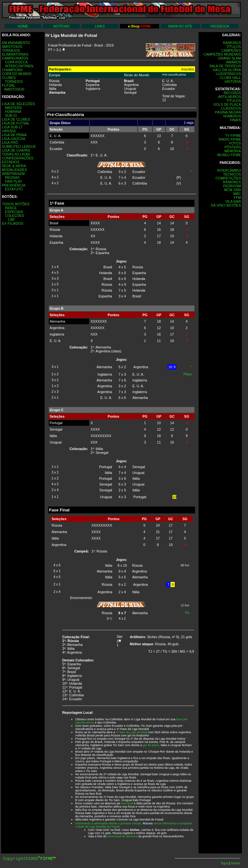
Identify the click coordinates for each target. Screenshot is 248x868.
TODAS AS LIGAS (16, 154)
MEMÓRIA (233, 151)
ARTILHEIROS (229, 97)
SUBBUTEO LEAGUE (19, 146)
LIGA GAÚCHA (14, 139)
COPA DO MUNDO (17, 74)
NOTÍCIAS (61, 26)
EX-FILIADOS (13, 223)
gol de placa (151, 745)
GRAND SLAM (230, 58)
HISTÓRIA (233, 81)
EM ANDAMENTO (16, 43)
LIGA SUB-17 (12, 127)
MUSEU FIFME (229, 155)
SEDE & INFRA (14, 166)
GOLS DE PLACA (227, 104)
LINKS (100, 26)
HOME (23, 26)
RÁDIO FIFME (230, 139)
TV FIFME (233, 135)
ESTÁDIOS (11, 162)
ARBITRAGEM (13, 174)
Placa (187, 374)
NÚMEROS (232, 116)
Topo (225, 863)
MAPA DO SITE (180, 26)
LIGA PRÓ (10, 143)
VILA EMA (233, 201)
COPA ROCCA (16, 62)
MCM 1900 (232, 190)
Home (235, 863)
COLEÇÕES (14, 216)
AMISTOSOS (12, 47)
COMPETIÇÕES (228, 178)
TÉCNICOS (232, 174)
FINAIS (235, 120)
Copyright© (28, 859)
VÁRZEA (9, 131)
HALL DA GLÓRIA (227, 70)
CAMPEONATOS (15, 58)
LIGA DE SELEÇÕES (18, 104)
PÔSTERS (233, 147)
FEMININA (13, 112)
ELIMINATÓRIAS (15, 54)
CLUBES (9, 78)
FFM (237, 198)
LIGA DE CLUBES (16, 119)
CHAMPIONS (12, 70)
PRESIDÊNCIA (14, 185)
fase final (127, 803)
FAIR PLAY (13, 181)
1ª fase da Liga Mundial (132, 732)
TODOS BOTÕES (16, 204)
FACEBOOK (220, 26)
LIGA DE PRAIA (14, 135)
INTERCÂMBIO (229, 170)
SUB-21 (11, 115)
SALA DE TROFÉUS (225, 66)
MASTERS (13, 108)
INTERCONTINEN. (20, 66)
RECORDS (232, 93)
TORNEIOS (11, 50)
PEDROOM (232, 186)
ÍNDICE (11, 208)
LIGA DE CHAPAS (16, 150)
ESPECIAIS (14, 212)
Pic (187, 613)
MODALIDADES (15, 170)
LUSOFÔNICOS (228, 74)
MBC (237, 194)
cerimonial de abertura (122, 836)
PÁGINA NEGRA (228, 112)
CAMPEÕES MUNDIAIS (222, 54)
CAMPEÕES (231, 50)
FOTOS (235, 143)
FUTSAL (9, 85)
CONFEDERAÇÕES (18, 158)
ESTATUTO (14, 189)
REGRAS (12, 177)
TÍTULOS (234, 47)
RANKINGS (232, 43)
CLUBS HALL (230, 78)
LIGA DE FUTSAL (16, 123)
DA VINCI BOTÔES (226, 205)
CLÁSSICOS (231, 108)
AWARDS (233, 62)
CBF (11, 220)
